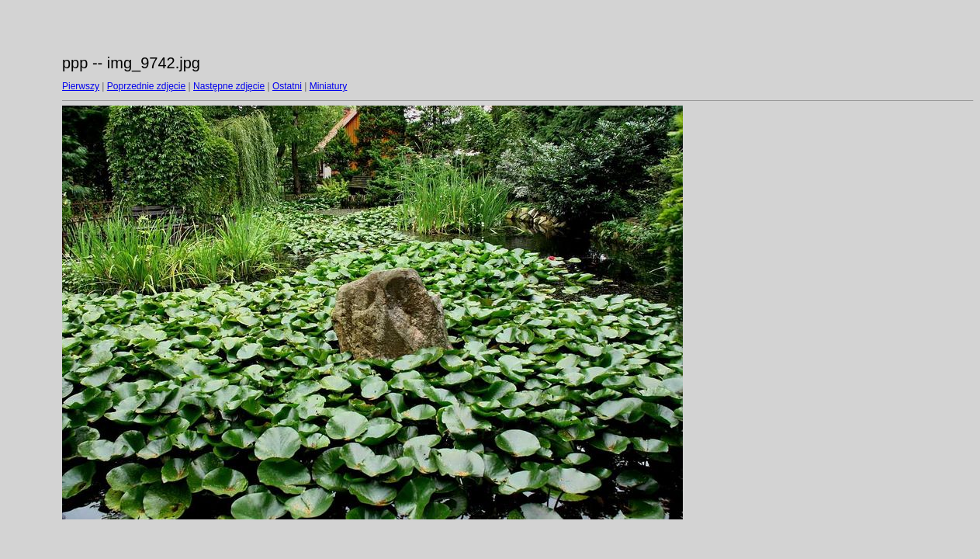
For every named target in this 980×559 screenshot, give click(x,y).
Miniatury (329, 86)
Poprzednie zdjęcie (146, 86)
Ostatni (287, 86)
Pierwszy (81, 86)
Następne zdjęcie (229, 86)
